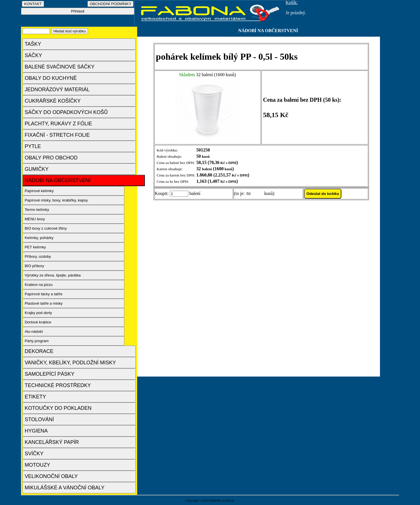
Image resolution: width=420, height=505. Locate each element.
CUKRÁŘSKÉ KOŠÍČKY (53, 101)
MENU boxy (35, 219)
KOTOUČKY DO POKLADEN (58, 408)
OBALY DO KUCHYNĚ (51, 78)
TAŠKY (33, 44)
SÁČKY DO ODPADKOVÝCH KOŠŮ (66, 112)
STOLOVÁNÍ (39, 419)
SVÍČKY (34, 454)
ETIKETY (35, 397)
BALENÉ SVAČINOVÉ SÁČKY (60, 67)
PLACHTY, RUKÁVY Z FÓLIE (58, 124)
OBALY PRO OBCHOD (51, 158)
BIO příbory (34, 266)
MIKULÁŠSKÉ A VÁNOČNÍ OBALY (65, 488)
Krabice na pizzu (39, 285)
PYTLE (33, 146)
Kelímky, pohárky (39, 238)
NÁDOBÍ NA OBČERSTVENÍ (58, 180)
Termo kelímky (37, 210)
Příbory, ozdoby (38, 256)
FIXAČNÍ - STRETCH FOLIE (57, 135)
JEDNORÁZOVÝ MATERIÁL (57, 90)
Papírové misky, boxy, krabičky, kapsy (56, 200)
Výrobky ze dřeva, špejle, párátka (53, 275)
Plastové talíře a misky (44, 303)
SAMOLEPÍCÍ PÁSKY (50, 374)
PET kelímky (35, 247)
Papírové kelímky (39, 191)
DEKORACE (39, 351)
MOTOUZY (37, 465)
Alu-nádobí (34, 332)
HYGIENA (36, 431)
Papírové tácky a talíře (44, 294)
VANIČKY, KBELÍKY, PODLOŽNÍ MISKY (70, 363)
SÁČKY (33, 55)
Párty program (37, 341)
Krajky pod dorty (38, 313)
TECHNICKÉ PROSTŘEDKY (58, 385)
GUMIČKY (37, 169)
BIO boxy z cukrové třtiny (46, 228)
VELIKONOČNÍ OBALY (51, 476)
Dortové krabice (38, 322)
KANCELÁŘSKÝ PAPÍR (52, 442)
